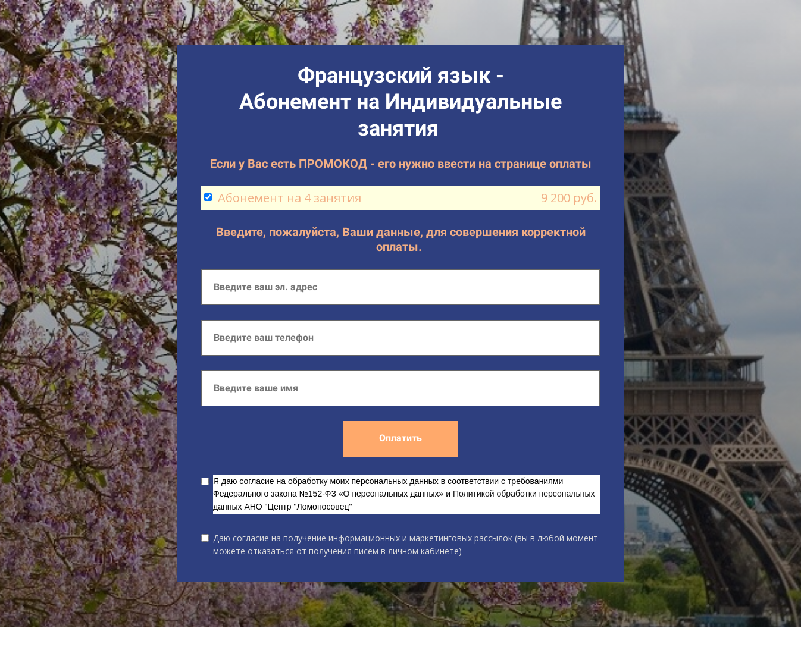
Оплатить (400, 438)
